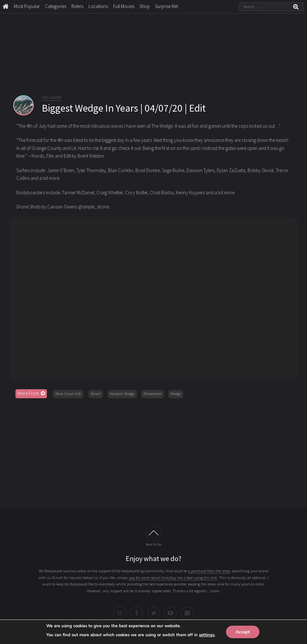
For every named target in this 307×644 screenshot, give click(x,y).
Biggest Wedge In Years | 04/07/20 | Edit (124, 108)
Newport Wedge (122, 394)
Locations (98, 6)
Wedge (176, 394)
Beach (96, 394)
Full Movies (124, 6)
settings (207, 635)
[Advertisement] (154, 451)
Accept (243, 632)
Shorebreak (152, 394)
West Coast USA (68, 394)
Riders (77, 6)
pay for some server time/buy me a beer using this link (173, 578)
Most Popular (27, 6)
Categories (56, 6)
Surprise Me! (167, 6)
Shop (145, 6)
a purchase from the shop (209, 571)
